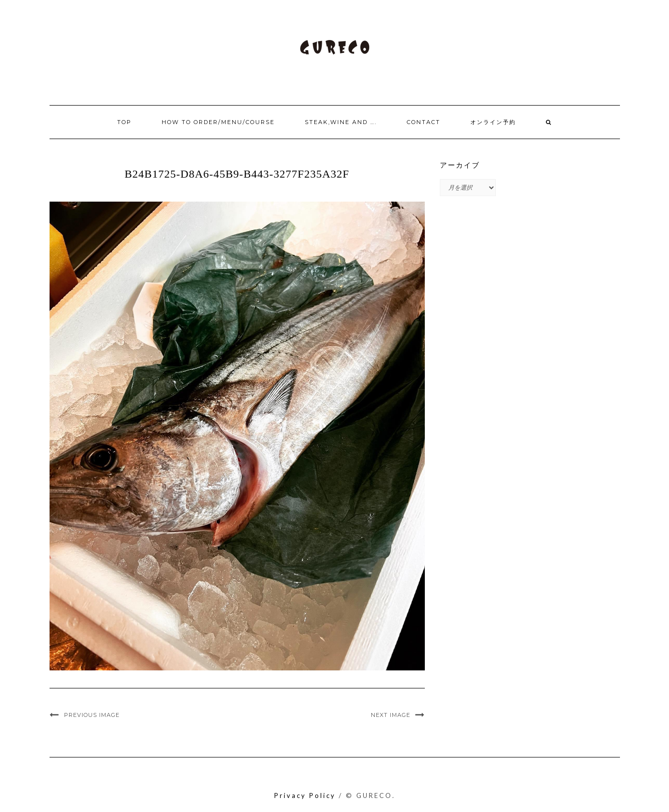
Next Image (391, 715)
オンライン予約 (493, 122)
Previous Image (92, 715)
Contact (424, 122)
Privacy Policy (305, 795)
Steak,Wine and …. (341, 122)
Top (124, 122)
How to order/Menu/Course (218, 122)
